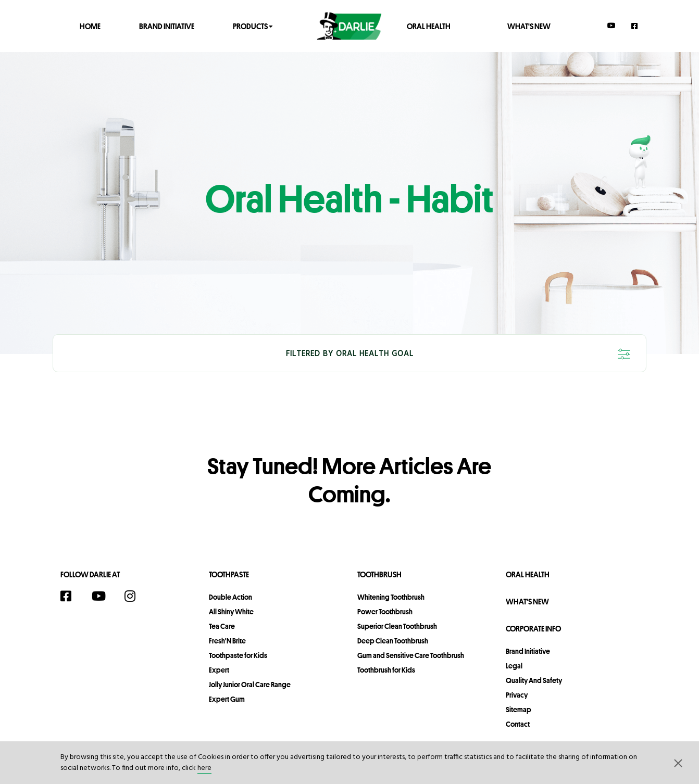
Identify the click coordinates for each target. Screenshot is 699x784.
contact (518, 724)
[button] (678, 763)
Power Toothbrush (385, 612)
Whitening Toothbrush (391, 597)
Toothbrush (379, 574)
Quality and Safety (534, 680)
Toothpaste (229, 574)
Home (90, 26)
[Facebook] (635, 26)
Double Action (230, 597)
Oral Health (429, 26)
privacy (517, 695)
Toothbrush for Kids (386, 670)
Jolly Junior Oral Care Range (250, 685)
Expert (219, 670)
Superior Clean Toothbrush (397, 626)
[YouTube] (611, 26)
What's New (529, 26)
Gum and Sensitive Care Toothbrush (411, 655)
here (204, 768)
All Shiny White (231, 612)
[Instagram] (135, 596)
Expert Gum (227, 699)
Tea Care (222, 626)
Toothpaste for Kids (238, 655)
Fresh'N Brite (227, 641)
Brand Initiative (167, 26)
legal (514, 666)
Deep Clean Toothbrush (393, 641)
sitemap (519, 710)
